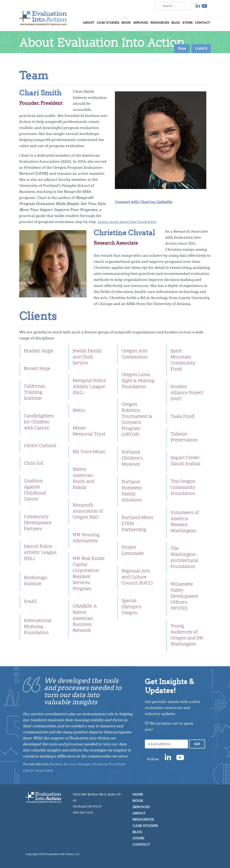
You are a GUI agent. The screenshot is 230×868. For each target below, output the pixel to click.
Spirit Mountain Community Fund (183, 360)
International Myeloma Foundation (38, 627)
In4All (30, 602)
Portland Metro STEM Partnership (138, 524)
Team (182, 49)
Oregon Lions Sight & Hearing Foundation (138, 381)
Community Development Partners (38, 523)
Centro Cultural (40, 446)
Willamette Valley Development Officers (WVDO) (184, 597)
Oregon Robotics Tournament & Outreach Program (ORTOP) (137, 420)
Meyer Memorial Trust (89, 431)
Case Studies (108, 23)
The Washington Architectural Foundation (184, 558)
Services (141, 23)
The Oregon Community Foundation (183, 488)
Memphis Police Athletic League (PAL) (89, 387)
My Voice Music (89, 452)
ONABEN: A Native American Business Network (85, 619)
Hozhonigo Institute (36, 581)
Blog (176, 23)
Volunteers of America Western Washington (185, 522)
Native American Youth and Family (83, 479)
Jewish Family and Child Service (87, 357)
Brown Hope (37, 369)
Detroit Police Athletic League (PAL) (40, 553)
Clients (201, 49)
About (89, 23)
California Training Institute (34, 393)
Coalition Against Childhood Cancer (35, 490)
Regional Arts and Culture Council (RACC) (137, 577)
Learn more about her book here (127, 222)
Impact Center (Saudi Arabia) (185, 461)
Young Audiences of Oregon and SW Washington (187, 635)
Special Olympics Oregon (131, 607)
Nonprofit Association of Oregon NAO (88, 511)
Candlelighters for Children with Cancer (39, 422)
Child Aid (34, 464)
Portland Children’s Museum (132, 458)
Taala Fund (182, 417)
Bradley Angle (39, 351)
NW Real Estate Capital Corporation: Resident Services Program (89, 574)
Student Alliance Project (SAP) (187, 393)
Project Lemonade (133, 551)
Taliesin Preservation (184, 437)
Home (138, 794)
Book (126, 23)
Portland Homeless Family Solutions (132, 491)
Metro (79, 411)
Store (188, 23)
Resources (160, 23)
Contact (203, 23)
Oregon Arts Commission (135, 354)
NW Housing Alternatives (86, 538)
